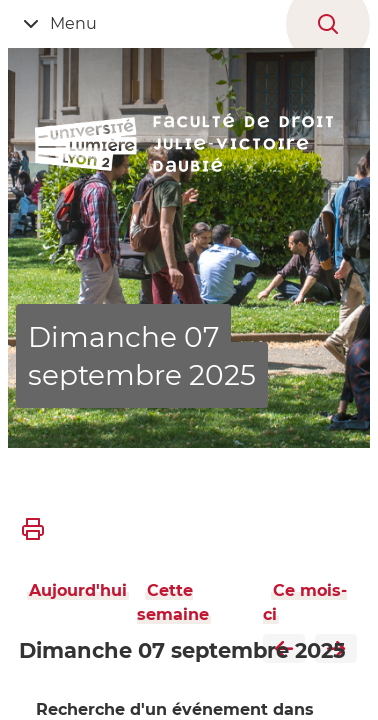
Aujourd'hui (78, 590)
